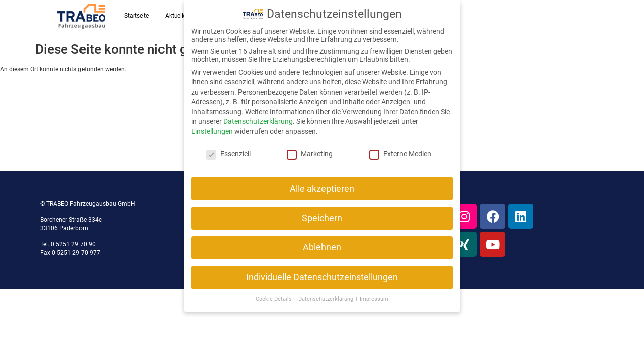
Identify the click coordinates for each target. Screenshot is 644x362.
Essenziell (228, 153)
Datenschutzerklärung (258, 121)
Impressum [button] (374, 298)
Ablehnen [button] (322, 247)
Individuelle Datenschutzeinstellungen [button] (322, 277)
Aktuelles (177, 16)
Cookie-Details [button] (274, 298)
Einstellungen (212, 131)
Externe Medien (400, 153)
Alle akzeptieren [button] (322, 188)
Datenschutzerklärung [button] (327, 298)
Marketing (310, 153)
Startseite (136, 16)
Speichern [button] (322, 218)
